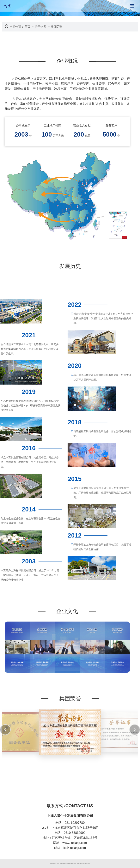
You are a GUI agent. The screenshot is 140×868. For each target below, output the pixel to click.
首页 (27, 27)
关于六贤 (41, 27)
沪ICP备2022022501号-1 (83, 864)
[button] (5, 730)
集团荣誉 (57, 27)
